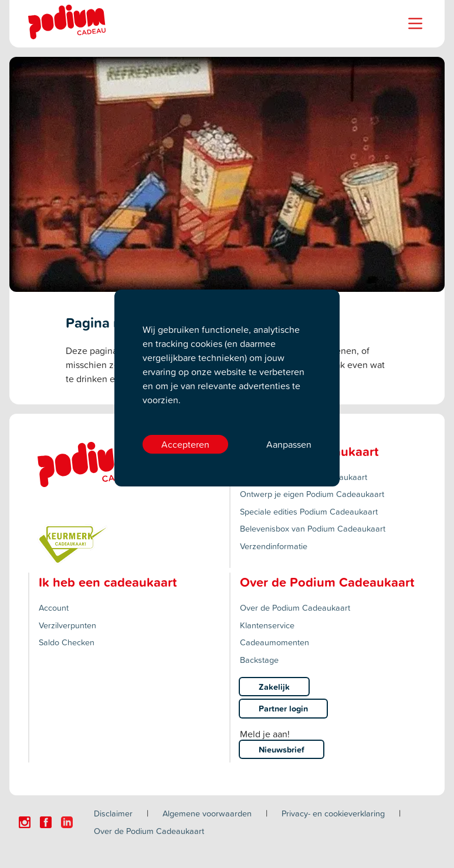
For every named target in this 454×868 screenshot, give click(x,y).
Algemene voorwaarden (207, 813)
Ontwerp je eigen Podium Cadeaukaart (312, 494)
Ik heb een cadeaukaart (108, 582)
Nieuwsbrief (282, 749)
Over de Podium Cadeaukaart (295, 607)
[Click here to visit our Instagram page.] (25, 822)
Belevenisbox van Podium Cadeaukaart (313, 528)
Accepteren (185, 444)
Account (54, 607)
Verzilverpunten (67, 625)
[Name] (415, 23)
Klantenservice (267, 625)
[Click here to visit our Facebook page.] (46, 822)
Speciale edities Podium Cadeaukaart (309, 511)
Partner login (283, 708)
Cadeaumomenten (275, 642)
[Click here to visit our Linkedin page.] (67, 822)
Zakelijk (274, 687)
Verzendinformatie (274, 546)
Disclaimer (113, 813)
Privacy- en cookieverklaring (333, 813)
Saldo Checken (67, 642)
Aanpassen (289, 444)
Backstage (259, 660)
